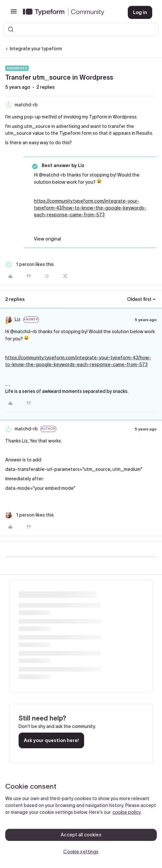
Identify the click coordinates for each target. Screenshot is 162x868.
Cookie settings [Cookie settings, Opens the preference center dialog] (81, 852)
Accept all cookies (81, 835)
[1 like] (29, 264)
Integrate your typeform (36, 49)
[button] (14, 14)
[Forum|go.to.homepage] (70, 12)
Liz (18, 319)
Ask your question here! (51, 740)
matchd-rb (26, 105)
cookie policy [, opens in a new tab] (127, 812)
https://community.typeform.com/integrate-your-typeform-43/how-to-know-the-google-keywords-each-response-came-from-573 (90, 208)
